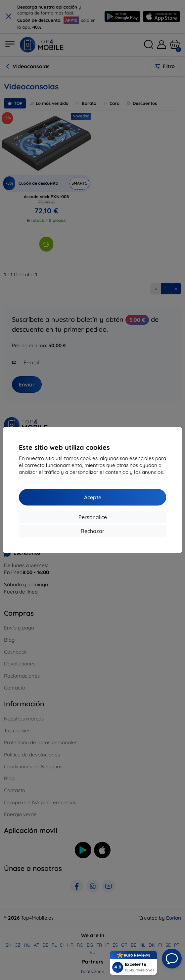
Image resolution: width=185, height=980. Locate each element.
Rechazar (92, 531)
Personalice (93, 517)
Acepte (93, 497)
